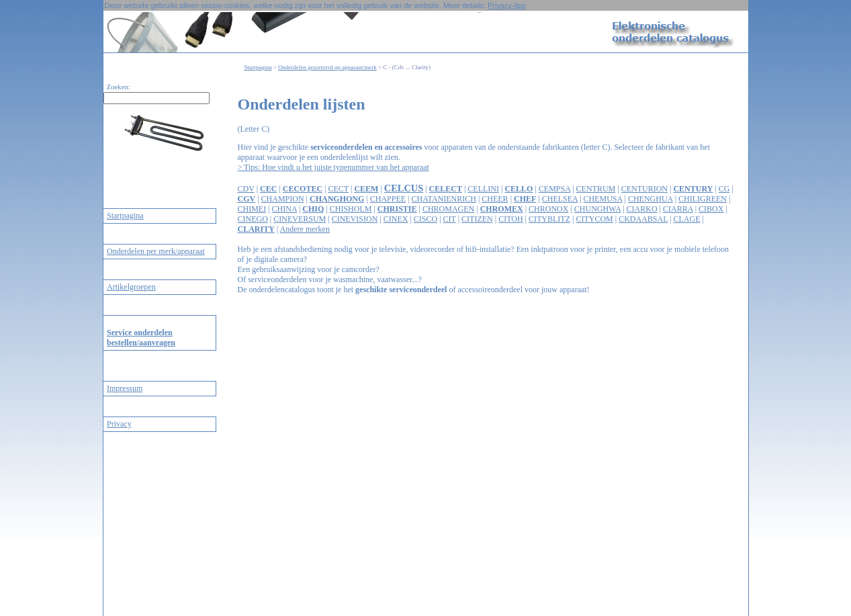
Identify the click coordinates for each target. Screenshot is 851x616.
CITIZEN (477, 219)
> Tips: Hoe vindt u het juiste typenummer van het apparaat (333, 167)
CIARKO (642, 209)
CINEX (396, 219)
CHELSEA (560, 199)
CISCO (425, 219)
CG (724, 189)
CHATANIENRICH (444, 199)
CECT (339, 189)
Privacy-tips (507, 5)
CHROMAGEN (448, 209)
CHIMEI (252, 209)
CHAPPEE (388, 199)
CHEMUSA (603, 199)
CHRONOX (548, 209)
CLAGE (686, 219)
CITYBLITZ (549, 219)
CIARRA (678, 209)
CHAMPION (283, 199)
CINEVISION (355, 219)
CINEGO (253, 219)
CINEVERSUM (300, 219)
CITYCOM (594, 219)
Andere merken (305, 229)
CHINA (284, 209)
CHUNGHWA (597, 209)
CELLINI (483, 189)
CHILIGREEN (703, 199)
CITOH (510, 219)
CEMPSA (554, 189)
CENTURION (644, 189)
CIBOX (711, 209)
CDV (246, 189)
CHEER (495, 199)
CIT (450, 219)
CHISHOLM (351, 209)
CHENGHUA (651, 199)
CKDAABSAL (643, 219)
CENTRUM (596, 189)
